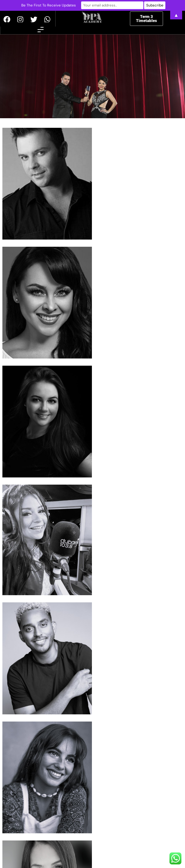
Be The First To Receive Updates (51, 5)
